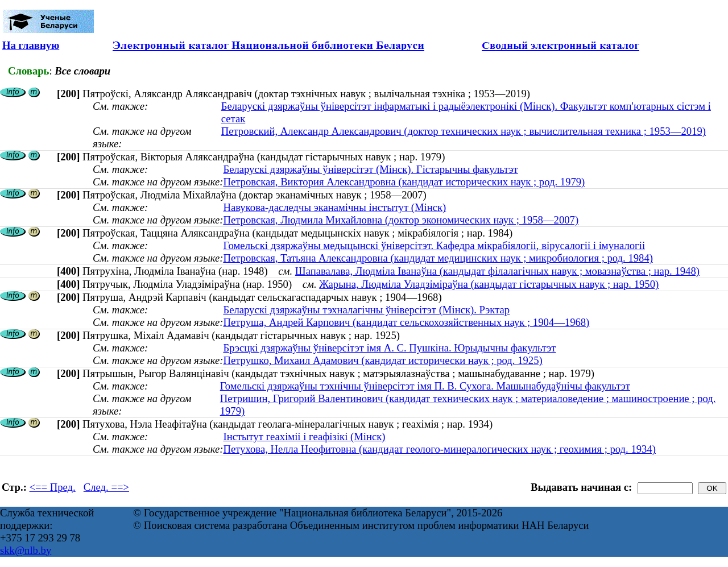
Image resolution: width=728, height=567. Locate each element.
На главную (31, 45)
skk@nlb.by (26, 550)
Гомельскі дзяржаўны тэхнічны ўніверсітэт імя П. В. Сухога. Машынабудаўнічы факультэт (425, 386)
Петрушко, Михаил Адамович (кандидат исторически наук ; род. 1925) (382, 360)
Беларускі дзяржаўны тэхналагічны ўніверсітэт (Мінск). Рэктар (366, 310)
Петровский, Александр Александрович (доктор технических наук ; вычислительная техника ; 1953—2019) (464, 131)
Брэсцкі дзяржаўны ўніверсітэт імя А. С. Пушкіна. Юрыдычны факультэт (389, 348)
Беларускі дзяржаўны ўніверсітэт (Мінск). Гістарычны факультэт (370, 169)
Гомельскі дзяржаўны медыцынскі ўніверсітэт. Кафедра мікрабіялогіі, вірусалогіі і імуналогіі (434, 245)
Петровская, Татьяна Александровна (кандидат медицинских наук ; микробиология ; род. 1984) (438, 258)
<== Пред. (53, 487)
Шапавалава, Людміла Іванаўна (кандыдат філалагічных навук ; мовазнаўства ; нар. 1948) (497, 271)
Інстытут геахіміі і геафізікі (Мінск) (304, 436)
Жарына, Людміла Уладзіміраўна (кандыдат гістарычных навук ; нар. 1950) (489, 284)
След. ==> (106, 487)
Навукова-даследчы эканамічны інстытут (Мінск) (334, 207)
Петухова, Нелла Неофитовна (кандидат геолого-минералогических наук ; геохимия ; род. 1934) (439, 449)
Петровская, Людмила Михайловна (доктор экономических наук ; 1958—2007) (401, 220)
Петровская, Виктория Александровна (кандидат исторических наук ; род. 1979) (404, 182)
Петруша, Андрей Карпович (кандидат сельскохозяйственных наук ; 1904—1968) (406, 322)
